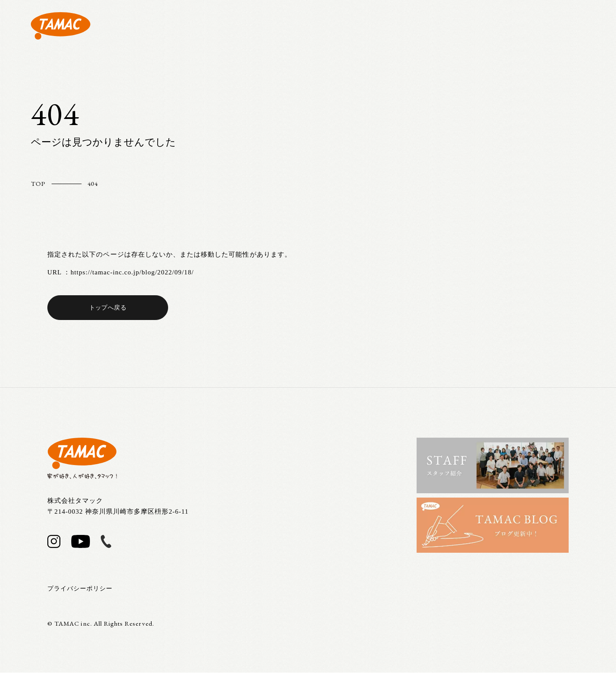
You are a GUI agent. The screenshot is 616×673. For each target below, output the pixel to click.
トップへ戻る (108, 307)
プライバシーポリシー (82, 589)
